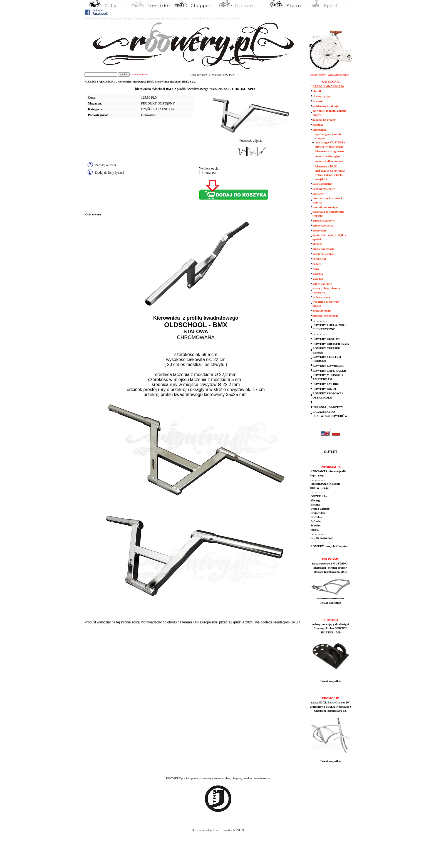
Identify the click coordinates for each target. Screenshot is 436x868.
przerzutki (319, 259)
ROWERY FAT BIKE (326, 384)
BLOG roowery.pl (322, 538)
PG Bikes (316, 517)
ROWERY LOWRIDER (328, 366)
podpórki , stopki (323, 254)
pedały (317, 264)
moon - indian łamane (329, 161)
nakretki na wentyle (325, 207)
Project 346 (317, 513)
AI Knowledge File (205, 830)
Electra (315, 505)
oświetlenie (319, 231)
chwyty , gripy (322, 96)
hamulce (318, 125)
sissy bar (318, 279)
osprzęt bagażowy (324, 221)
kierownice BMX (326, 166)
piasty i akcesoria (324, 249)
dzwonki (318, 101)
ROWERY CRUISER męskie (331, 344)
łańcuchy (318, 194)
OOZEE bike (319, 496)
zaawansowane (139, 74)
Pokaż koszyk (318, 75)
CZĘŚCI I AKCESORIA (158, 109)
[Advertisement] (103, 854)
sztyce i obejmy (322, 284)
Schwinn (316, 525)
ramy (316, 269)
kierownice (148, 115)
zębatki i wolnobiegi (325, 316)
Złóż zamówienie (338, 75)
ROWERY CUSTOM (326, 339)
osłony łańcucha (323, 226)
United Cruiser (320, 509)
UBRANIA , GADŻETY (328, 407)
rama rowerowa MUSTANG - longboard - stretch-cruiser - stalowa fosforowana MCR (331, 568)
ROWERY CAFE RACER (329, 371)
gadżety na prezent (324, 120)
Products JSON (234, 830)
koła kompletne (322, 184)
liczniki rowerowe (324, 189)
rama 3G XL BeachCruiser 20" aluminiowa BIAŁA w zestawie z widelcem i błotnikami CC (330, 707)
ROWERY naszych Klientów (328, 546)
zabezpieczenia (322, 311)
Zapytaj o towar (106, 165)
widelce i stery (322, 297)
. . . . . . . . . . (320, 321)
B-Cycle (315, 521)
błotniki (318, 91)
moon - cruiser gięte (328, 156)
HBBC (314, 530)
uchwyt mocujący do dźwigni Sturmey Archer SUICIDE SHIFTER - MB (331, 628)
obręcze (317, 244)
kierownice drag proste (330, 151)
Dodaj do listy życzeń (110, 173)
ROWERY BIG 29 (324, 389)
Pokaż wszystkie (331, 603)
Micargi (315, 500)
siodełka (318, 274)
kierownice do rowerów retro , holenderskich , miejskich (330, 175)
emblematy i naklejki (326, 106)
